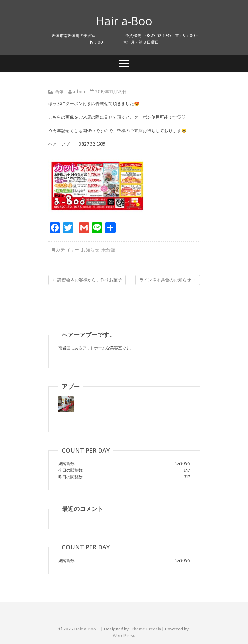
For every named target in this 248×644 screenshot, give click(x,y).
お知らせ (90, 250)
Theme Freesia (146, 629)
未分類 (108, 250)
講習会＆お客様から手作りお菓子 (87, 280)
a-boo (77, 92)
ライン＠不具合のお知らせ (168, 280)
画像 (59, 91)
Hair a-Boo (130, 21)
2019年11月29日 (108, 92)
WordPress (124, 636)
